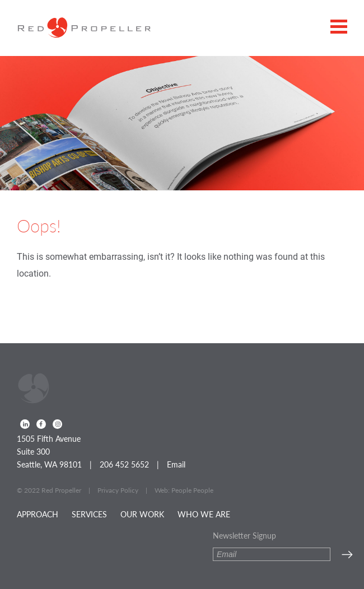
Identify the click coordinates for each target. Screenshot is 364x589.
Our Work (142, 514)
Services (89, 514)
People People (192, 490)
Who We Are (204, 514)
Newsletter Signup (244, 535)
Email (176, 464)
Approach (38, 514)
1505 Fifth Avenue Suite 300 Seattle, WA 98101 (49, 451)
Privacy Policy (118, 490)
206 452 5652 (124, 464)
